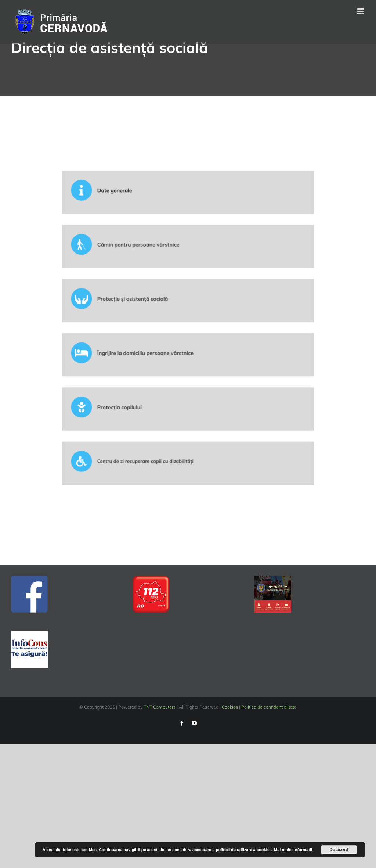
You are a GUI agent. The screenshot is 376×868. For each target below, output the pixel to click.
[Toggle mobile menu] (361, 11)
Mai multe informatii (293, 850)
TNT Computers (160, 707)
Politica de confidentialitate (269, 707)
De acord (339, 850)
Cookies (230, 707)
